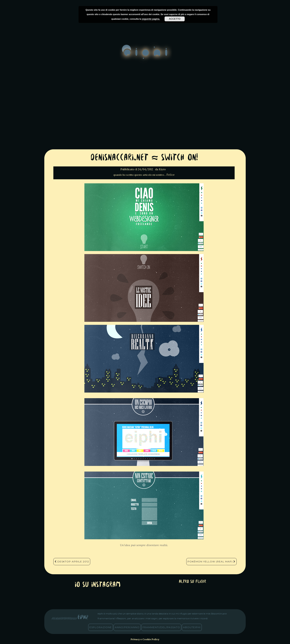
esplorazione (101, 627)
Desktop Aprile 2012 (72, 561)
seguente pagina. (151, 19)
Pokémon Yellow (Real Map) (211, 561)
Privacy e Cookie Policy (145, 639)
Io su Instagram (98, 585)
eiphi (145, 55)
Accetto (175, 19)
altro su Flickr (192, 582)
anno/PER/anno (127, 627)
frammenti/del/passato (161, 627)
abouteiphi (192, 627)
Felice (171, 175)
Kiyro (162, 169)
